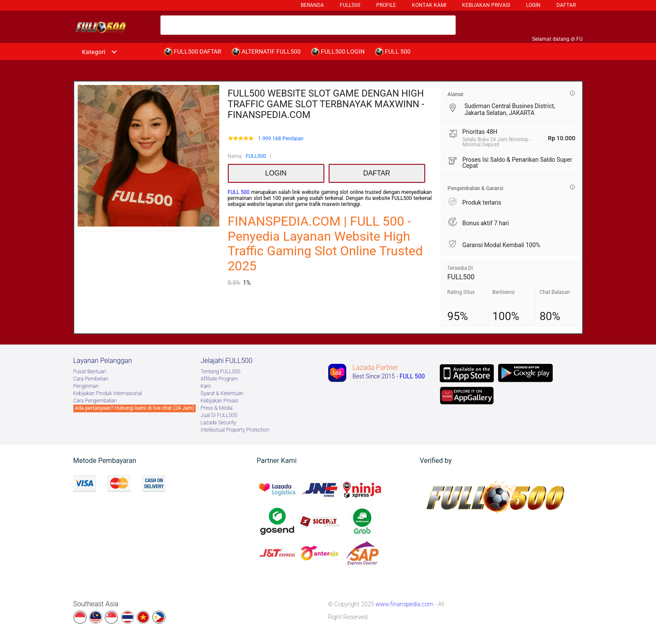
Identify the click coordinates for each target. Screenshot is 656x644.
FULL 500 (239, 192)
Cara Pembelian (91, 379)
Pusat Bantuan (90, 372)
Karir (206, 386)
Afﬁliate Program (219, 379)
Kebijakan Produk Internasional (108, 393)
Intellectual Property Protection (235, 430)
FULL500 (256, 156)
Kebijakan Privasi (220, 401)
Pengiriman (86, 386)
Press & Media (217, 408)
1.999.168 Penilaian (280, 139)
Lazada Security (219, 423)
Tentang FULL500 (221, 372)
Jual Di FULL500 (219, 415)
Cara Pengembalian (95, 401)
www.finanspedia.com (404, 604)
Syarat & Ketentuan (222, 393)
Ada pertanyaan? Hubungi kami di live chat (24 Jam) (135, 408)
